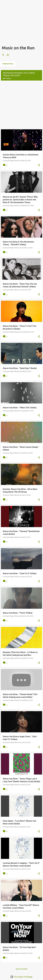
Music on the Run (18, 48)
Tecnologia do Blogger (21, 977)
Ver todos (7, 78)
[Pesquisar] (3, 55)
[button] (39, 165)
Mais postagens (22, 969)
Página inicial (8, 64)
